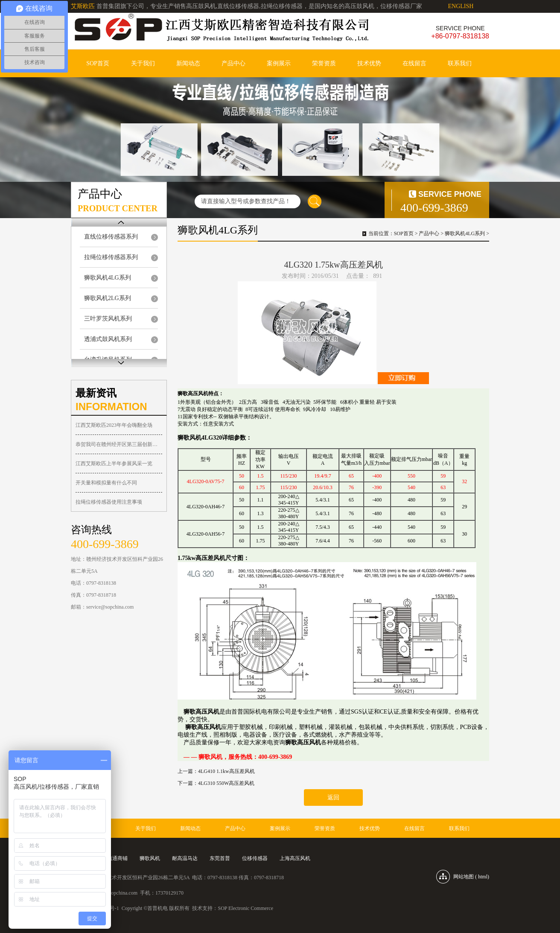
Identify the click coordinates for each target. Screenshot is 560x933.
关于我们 (143, 63)
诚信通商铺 (115, 858)
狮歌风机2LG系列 (108, 298)
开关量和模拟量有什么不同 (106, 483)
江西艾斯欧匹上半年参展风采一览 (114, 464)
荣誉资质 (324, 63)
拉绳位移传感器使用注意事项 (109, 502)
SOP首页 (98, 63)
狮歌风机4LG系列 (108, 278)
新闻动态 (188, 63)
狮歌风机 (150, 858)
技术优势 (369, 63)
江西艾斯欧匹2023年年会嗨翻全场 (114, 425)
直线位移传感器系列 (111, 237)
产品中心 (233, 63)
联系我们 (460, 63)
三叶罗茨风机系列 (108, 319)
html (483, 877)
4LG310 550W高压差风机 (226, 783)
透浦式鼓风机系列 (108, 339)
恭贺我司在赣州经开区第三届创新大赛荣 (119, 444)
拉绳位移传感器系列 (111, 257)
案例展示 (279, 63)
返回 (333, 797)
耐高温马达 (185, 858)
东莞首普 (220, 858)
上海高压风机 (295, 858)
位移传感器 (255, 858)
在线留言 (414, 63)
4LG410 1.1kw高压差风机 (226, 771)
